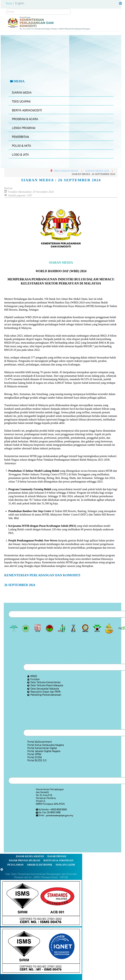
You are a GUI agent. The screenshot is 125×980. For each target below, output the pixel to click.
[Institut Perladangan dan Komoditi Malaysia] (86, 628)
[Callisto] (41, 903)
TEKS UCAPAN (21, 102)
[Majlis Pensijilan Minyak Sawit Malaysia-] (109, 628)
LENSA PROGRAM (24, 128)
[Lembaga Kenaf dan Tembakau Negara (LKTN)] (74, 628)
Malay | (10, 3)
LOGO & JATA (20, 155)
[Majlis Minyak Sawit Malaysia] (98, 628)
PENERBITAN (20, 137)
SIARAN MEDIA (22, 93)
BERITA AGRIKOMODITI (27, 110)
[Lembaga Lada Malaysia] (62, 628)
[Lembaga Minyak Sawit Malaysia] (14, 628)
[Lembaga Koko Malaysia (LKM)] (50, 628)
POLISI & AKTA (21, 146)
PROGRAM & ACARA (25, 119)
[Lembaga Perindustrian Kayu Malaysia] (38, 628)
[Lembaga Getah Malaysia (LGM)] (26, 628)
